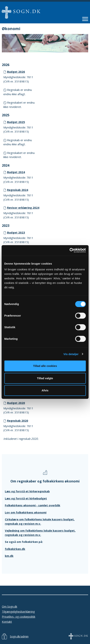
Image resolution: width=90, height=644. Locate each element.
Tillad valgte (45, 378)
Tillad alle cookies (45, 366)
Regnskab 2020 (18, 421)
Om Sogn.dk (10, 606)
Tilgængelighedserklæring (18, 611)
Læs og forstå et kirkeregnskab (27, 491)
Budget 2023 (16, 232)
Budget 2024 (16, 172)
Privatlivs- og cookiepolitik (19, 617)
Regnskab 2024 (18, 190)
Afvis (45, 390)
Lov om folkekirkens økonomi (26, 512)
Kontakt (7, 622)
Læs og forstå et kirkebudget (26, 498)
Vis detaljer (71, 354)
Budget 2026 (16, 72)
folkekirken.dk (15, 549)
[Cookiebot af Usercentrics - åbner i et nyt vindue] (69, 250)
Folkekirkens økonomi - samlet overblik (33, 505)
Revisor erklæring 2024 (23, 208)
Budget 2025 (16, 122)
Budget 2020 (16, 403)
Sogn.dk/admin (19, 636)
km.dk (9, 556)
